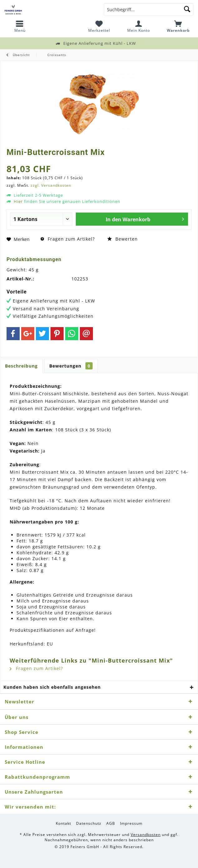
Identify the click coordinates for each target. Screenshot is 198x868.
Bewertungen (71, 366)
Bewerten (123, 239)
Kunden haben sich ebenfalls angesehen (52, 687)
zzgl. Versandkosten (51, 185)
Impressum (131, 823)
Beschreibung (21, 366)
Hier (18, 201)
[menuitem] (20, 26)
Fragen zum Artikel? (68, 239)
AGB (111, 823)
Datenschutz (89, 823)
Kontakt (63, 823)
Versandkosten (146, 835)
